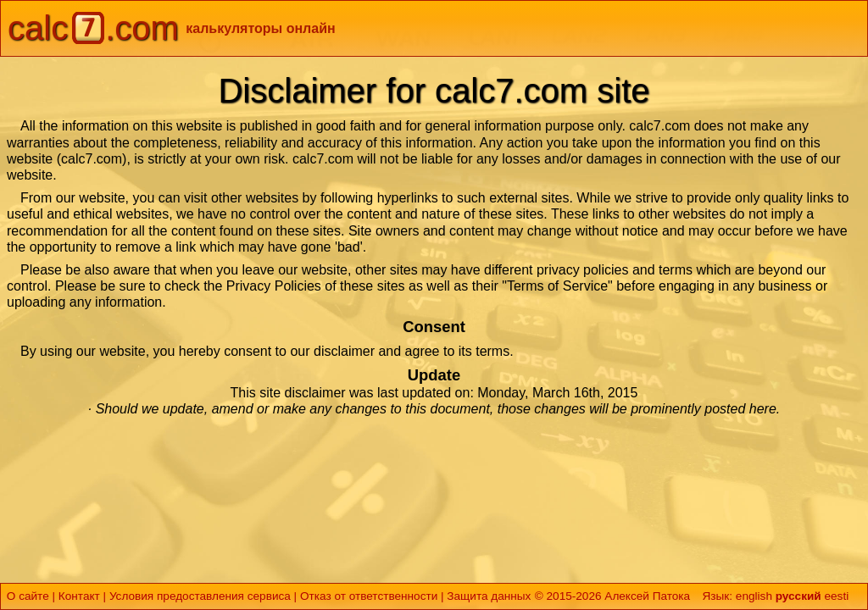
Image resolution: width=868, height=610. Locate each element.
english (754, 596)
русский (798, 596)
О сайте (28, 596)
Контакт (79, 596)
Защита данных (489, 596)
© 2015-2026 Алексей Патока (612, 596)
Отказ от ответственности (369, 596)
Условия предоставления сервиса (200, 596)
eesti (836, 596)
